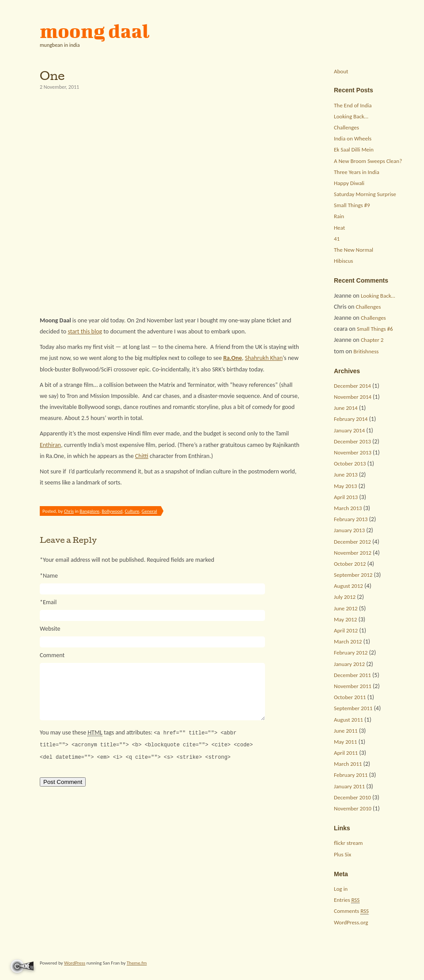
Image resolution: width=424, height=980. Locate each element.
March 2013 (348, 508)
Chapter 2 (372, 340)
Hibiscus (343, 261)
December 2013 (352, 441)
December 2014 (352, 386)
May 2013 (345, 486)
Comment (52, 655)
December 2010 (352, 797)
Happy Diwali (349, 183)
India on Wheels (353, 138)
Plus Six (343, 854)
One (52, 76)
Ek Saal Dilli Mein (354, 149)
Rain (339, 216)
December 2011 (352, 675)
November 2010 (353, 808)
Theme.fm (137, 963)
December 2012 (352, 542)
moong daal (95, 31)
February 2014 (351, 419)
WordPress (75, 963)
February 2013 (351, 519)
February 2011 (351, 775)
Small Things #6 (375, 329)
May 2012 (345, 619)
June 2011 (346, 731)
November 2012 (353, 553)
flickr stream (348, 843)
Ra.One (232, 358)
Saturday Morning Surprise (365, 194)
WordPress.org (351, 922)
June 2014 (346, 408)
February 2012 (351, 653)
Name (49, 576)
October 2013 (350, 464)
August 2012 (348, 586)
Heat (339, 228)
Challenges (346, 127)
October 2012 (350, 564)
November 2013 (353, 452)
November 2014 (353, 397)
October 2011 (350, 697)
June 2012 (346, 608)
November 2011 (353, 686)
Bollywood (112, 511)
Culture (132, 511)
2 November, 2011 (59, 87)
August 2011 (348, 720)
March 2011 (348, 764)
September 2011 (353, 708)
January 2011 (349, 786)
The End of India (353, 105)
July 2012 (345, 597)
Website (50, 629)
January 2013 (349, 530)
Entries (347, 900)
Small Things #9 (352, 205)
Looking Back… (351, 116)
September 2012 (353, 575)
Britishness (366, 351)
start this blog (85, 331)
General (150, 511)
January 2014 (349, 430)
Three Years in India (357, 172)
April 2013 (346, 497)
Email (48, 602)
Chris (69, 511)
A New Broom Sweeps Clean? (368, 161)
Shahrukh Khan (264, 358)
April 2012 (346, 630)
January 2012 (349, 664)
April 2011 (346, 753)
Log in (341, 889)
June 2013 (346, 475)
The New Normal (354, 250)
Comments (351, 911)
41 (337, 239)
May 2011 (345, 742)
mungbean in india (60, 45)
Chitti (142, 456)
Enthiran (50, 445)
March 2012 (348, 641)
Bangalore (89, 511)
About (341, 71)
